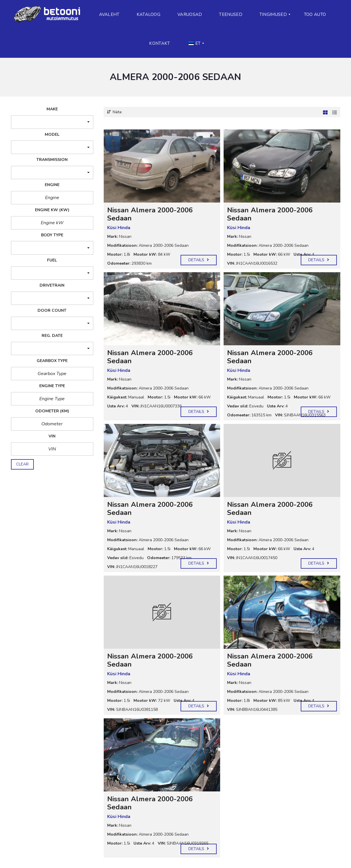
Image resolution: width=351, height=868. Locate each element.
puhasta (26, 474)
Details (199, 260)
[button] (52, 123)
